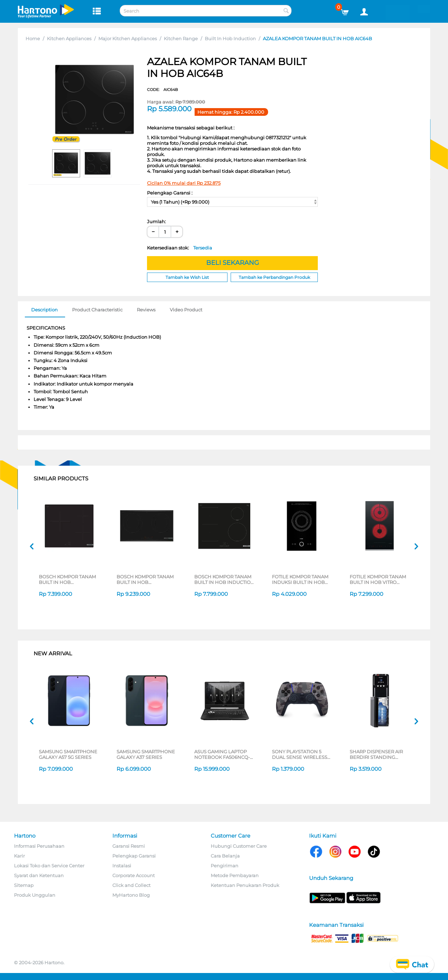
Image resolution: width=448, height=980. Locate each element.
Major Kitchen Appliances (128, 38)
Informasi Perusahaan (39, 846)
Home (33, 38)
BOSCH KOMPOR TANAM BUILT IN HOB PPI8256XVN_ (145, 579)
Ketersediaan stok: (180, 248)
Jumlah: (156, 221)
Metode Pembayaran (235, 875)
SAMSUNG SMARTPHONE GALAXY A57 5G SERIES (68, 754)
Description (44, 310)
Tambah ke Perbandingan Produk (274, 277)
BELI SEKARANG (233, 263)
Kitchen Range (181, 38)
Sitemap (24, 885)
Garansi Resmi (129, 846)
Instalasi (122, 866)
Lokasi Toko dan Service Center (49, 866)
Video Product (186, 310)
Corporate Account (134, 875)
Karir (19, 856)
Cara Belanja (225, 856)
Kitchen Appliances (69, 38)
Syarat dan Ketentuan (39, 875)
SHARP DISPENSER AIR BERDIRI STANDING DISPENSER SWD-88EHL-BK (379, 754)
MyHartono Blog (131, 895)
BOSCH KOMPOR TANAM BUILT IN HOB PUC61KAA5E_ (67, 579)
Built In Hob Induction (230, 38)
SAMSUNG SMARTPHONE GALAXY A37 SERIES (146, 754)
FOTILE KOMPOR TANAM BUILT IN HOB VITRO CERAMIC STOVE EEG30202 (378, 579)
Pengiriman (225, 866)
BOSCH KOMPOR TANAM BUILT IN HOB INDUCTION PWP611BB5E (224, 579)
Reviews (146, 310)
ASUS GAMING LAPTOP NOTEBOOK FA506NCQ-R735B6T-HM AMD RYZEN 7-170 (223, 754)
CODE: (162, 90)
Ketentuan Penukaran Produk (245, 885)
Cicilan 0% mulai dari (184, 183)
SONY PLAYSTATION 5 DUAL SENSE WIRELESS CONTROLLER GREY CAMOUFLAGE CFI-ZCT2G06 (300, 754)
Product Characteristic (97, 310)
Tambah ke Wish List (187, 277)
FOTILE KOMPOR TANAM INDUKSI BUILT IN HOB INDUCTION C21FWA (300, 579)
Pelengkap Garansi (134, 856)
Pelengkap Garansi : (170, 193)
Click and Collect (131, 885)
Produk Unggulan (35, 895)
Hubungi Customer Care (239, 846)
